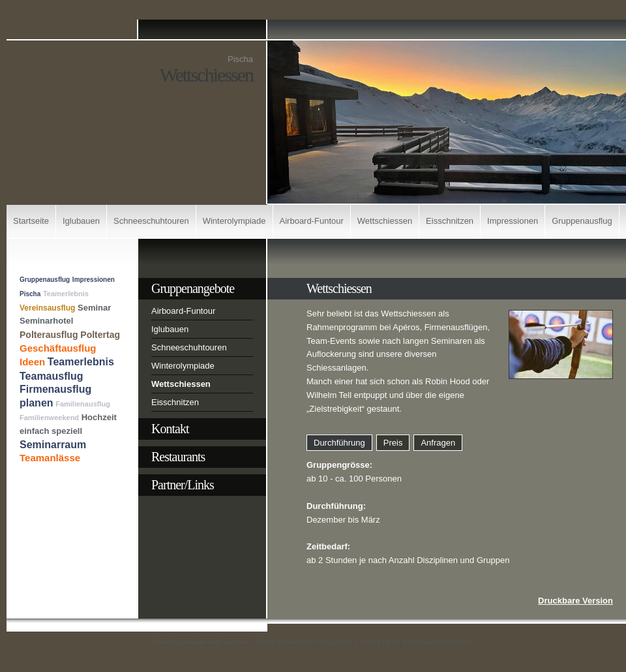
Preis (393, 443)
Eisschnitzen (450, 221)
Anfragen (438, 443)
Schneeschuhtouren (151, 221)
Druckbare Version (575, 601)
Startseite (31, 221)
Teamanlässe (50, 458)
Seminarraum (53, 445)
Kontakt (170, 429)
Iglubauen (81, 221)
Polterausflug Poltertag (70, 335)
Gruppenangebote (193, 288)
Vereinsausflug (47, 308)
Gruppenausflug (582, 221)
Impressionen (513, 221)
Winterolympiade (234, 221)
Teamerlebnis (66, 294)
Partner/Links (183, 485)
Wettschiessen (385, 221)
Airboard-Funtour (312, 221)
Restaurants (178, 457)
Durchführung (339, 443)
